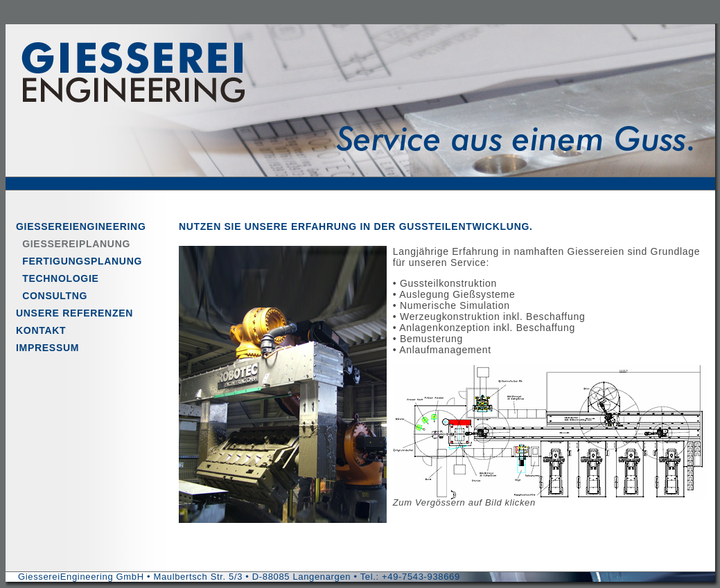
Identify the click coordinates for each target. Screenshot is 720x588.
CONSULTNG (52, 296)
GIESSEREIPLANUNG (73, 244)
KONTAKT (41, 330)
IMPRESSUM (47, 348)
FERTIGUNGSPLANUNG (79, 261)
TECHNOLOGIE (58, 278)
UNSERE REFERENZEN (74, 313)
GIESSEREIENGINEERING (81, 226)
